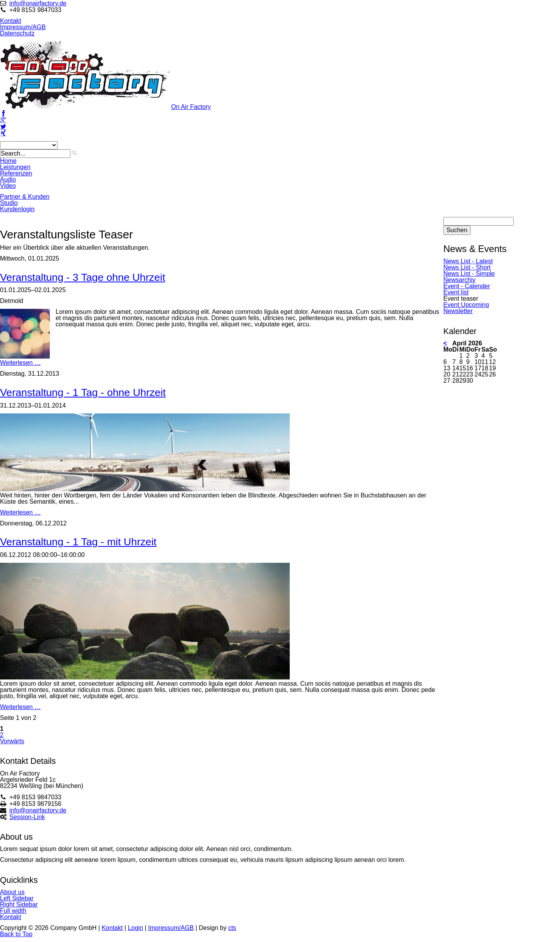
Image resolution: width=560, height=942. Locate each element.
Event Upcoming (466, 305)
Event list (456, 292)
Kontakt (10, 21)
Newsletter (458, 311)
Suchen (457, 230)
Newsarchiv (459, 280)
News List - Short (467, 267)
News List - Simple (469, 274)
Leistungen (15, 167)
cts (232, 928)
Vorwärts (12, 741)
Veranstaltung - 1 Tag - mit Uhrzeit (78, 542)
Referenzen (16, 173)
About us (12, 892)
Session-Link (27, 817)
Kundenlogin (17, 209)
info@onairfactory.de (38, 3)
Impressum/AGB (23, 27)
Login (136, 928)
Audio (8, 179)
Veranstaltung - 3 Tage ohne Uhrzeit (83, 277)
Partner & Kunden (25, 197)
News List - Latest (468, 261)
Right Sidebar (19, 904)
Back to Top (16, 934)
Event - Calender (467, 286)
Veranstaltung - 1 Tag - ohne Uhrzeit (83, 392)
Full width (13, 911)
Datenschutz (17, 33)
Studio (9, 203)
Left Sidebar (17, 898)
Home (8, 161)
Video (8, 186)
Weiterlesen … (20, 363)
